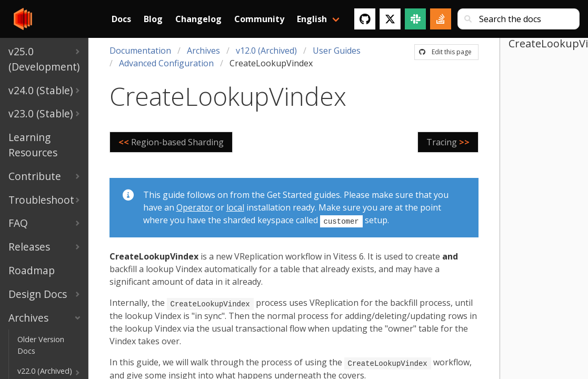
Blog (153, 19)
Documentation (140, 51)
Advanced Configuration (166, 63)
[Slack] (415, 19)
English (312, 19)
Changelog (198, 19)
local (235, 207)
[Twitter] (390, 19)
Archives (203, 51)
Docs (121, 19)
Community (259, 19)
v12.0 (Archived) (266, 51)
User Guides (337, 51)
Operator (195, 207)
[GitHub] (365, 19)
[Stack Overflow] (441, 19)
